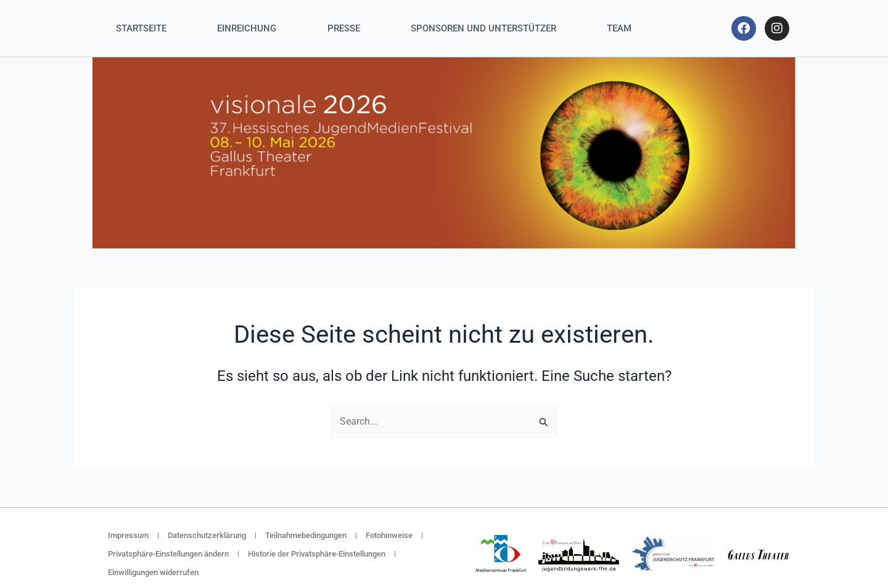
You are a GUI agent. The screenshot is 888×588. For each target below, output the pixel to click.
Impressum (128, 535)
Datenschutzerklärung (207, 535)
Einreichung (247, 28)
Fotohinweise (389, 535)
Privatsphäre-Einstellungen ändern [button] (168, 554)
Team (619, 28)
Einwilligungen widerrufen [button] (153, 572)
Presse (344, 28)
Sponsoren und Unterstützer (483, 28)
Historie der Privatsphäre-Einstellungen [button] (317, 554)
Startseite (141, 28)
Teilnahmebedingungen (306, 535)
